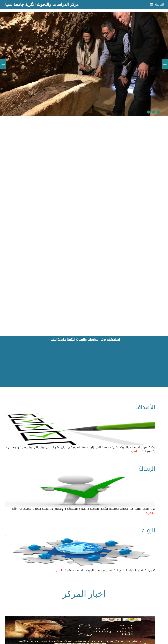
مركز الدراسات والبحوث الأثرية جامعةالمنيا (42, 4)
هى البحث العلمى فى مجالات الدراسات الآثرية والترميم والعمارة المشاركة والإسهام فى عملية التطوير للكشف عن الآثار (84, 511)
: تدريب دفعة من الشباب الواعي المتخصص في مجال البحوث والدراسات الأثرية (104, 570)
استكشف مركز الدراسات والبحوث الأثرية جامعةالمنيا (84, 340)
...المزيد (135, 451)
